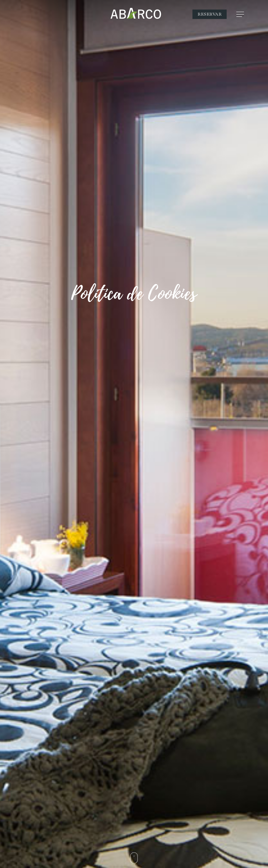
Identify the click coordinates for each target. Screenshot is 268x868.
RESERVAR (210, 14)
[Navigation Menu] (241, 14)
